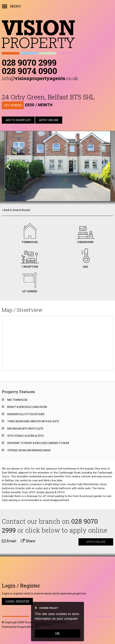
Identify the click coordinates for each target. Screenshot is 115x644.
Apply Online (49, 120)
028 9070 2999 (29, 62)
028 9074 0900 (29, 71)
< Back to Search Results (16, 210)
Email (9, 541)
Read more (43, 624)
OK (57, 633)
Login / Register (17, 601)
